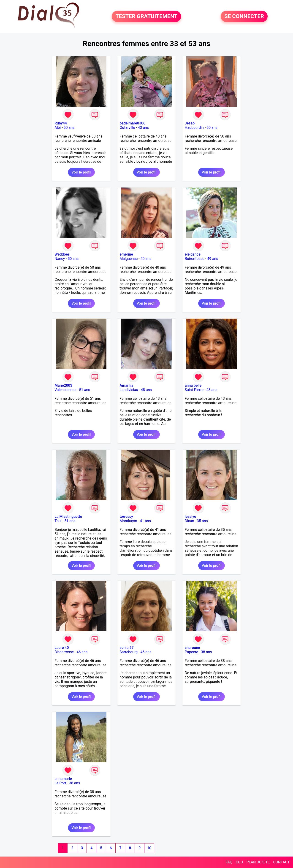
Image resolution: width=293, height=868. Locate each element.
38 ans (206, 652)
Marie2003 (63, 385)
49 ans (213, 259)
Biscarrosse (64, 652)
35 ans (202, 521)
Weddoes (62, 254)
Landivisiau (129, 390)
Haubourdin (194, 128)
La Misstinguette (68, 517)
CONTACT (281, 862)
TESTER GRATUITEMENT (146, 17)
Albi (58, 128)
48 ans (146, 390)
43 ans (143, 128)
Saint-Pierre (194, 390)
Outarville (127, 128)
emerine (126, 254)
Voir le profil (81, 172)
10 (149, 848)
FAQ (229, 862)
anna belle (193, 385)
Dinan (189, 521)
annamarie (63, 779)
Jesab (190, 123)
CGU (239, 862)
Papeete (191, 652)
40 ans (146, 259)
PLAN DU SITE (258, 862)
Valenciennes (65, 390)
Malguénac (129, 259)
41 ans (145, 521)
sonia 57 (127, 648)
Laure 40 (62, 648)
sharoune (192, 648)
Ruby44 (61, 123)
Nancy (60, 259)
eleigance (193, 254)
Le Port (60, 783)
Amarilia (127, 385)
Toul (58, 521)
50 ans (69, 128)
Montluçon (128, 521)
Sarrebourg (129, 652)
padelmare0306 (133, 123)
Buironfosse (195, 259)
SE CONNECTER (244, 17)
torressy (126, 517)
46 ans (82, 652)
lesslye (190, 517)
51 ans (85, 390)
